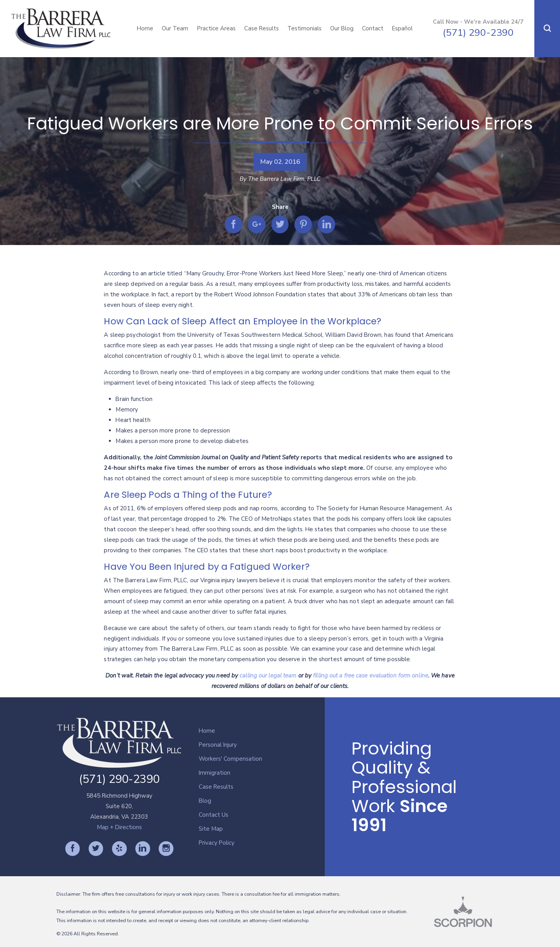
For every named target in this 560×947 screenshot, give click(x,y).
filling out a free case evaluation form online (371, 676)
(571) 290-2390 (478, 33)
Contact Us (213, 815)
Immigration (214, 773)
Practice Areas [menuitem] (216, 28)
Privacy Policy (217, 843)
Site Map (211, 829)
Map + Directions (119, 827)
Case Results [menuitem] (262, 28)
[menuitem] (262, 731)
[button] (547, 29)
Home (207, 731)
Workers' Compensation (230, 759)
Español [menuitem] (402, 28)
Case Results (216, 787)
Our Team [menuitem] (175, 28)
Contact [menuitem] (373, 28)
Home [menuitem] (145, 28)
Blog (205, 801)
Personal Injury (218, 745)
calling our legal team (268, 676)
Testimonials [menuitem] (304, 28)
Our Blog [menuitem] (342, 28)
